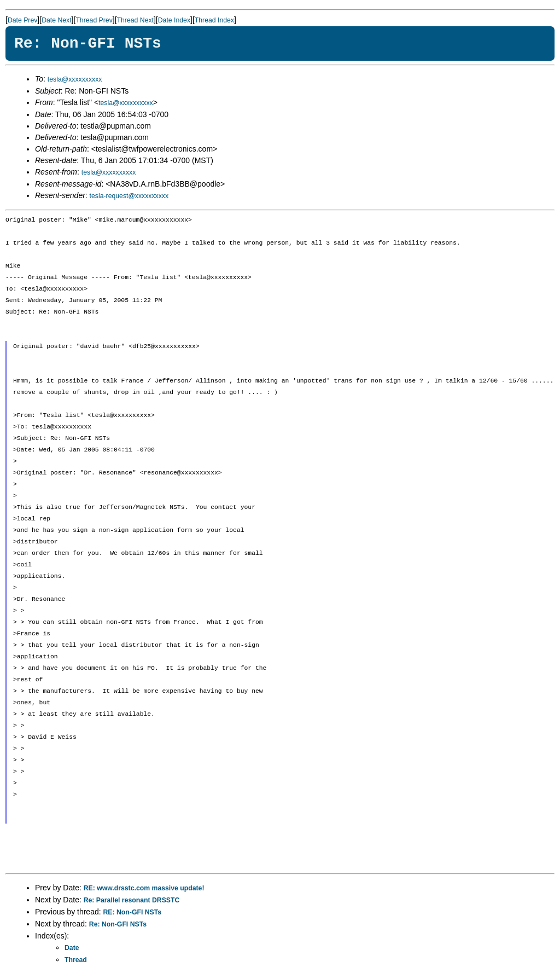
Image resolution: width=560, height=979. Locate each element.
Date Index (174, 20)
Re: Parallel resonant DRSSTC (132, 900)
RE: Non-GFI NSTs (133, 912)
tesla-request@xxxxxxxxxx (129, 196)
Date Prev (22, 20)
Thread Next (135, 20)
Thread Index (214, 20)
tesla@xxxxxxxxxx (75, 79)
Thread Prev (94, 20)
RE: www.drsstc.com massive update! (144, 888)
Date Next (56, 20)
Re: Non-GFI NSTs (118, 924)
